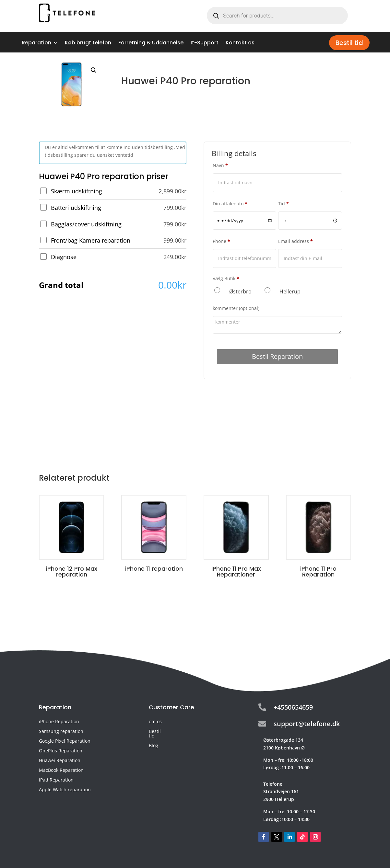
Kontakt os (240, 43)
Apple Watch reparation (65, 790)
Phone (221, 241)
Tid (284, 204)
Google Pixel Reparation (65, 741)
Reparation (36, 43)
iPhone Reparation (59, 722)
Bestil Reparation (277, 356)
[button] (94, 70)
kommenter (236, 308)
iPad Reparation (56, 780)
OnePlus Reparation (61, 751)
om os (155, 722)
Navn (220, 165)
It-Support (205, 43)
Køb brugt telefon (88, 43)
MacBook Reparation (61, 771)
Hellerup (290, 291)
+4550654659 (293, 707)
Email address (295, 241)
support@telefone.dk (307, 724)
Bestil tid (349, 43)
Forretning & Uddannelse (151, 43)
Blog (154, 746)
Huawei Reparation (60, 761)
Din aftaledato (230, 204)
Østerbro (240, 291)
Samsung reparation (61, 732)
